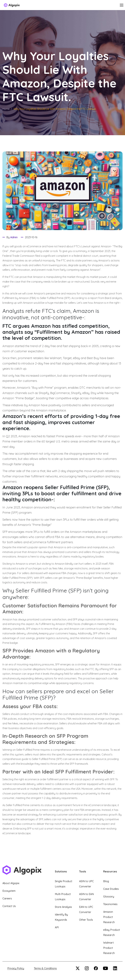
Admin (14, 237)
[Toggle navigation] (122, 5)
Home (6, 109)
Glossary (109, 896)
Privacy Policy (16, 968)
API (57, 927)
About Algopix (11, 883)
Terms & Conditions (45, 968)
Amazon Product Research (109, 917)
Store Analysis (63, 907)
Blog (106, 881)
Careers (7, 898)
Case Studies (111, 889)
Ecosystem (9, 891)
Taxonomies (110, 904)
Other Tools (86, 920)
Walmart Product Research (109, 948)
